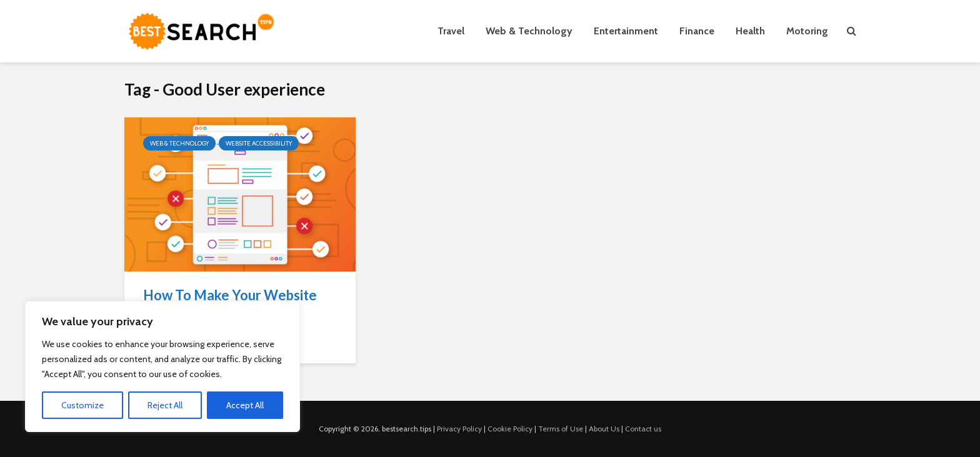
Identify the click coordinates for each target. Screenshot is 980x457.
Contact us (643, 429)
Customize (82, 405)
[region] (162, 366)
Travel (451, 31)
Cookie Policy (510, 429)
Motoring (807, 31)
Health (750, 31)
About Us (604, 429)
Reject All (165, 405)
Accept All (245, 405)
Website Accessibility (259, 143)
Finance (697, 31)
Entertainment (626, 31)
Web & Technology (529, 31)
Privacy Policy (459, 429)
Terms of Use (561, 429)
